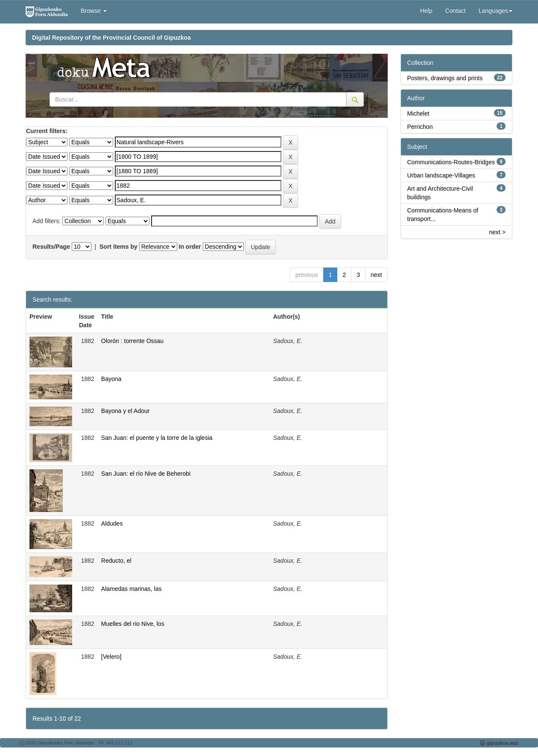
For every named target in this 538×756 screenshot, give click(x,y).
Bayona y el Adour (126, 411)
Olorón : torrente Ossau (132, 341)
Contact (455, 11)
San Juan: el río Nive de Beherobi (146, 474)
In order (190, 247)
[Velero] (111, 657)
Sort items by (118, 247)
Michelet (418, 113)
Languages (496, 11)
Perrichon (420, 127)
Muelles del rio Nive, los (133, 624)
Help (426, 11)
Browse (94, 11)
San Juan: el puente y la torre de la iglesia (157, 438)
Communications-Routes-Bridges (451, 162)
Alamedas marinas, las (132, 589)
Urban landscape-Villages (441, 175)
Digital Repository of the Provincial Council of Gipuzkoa (111, 38)
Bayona (111, 379)
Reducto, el (116, 561)
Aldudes (112, 523)
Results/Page (51, 247)
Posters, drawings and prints (445, 78)
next (376, 275)
